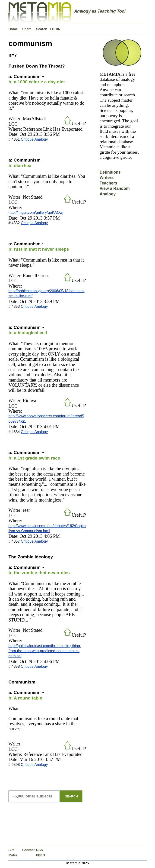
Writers (107, 178)
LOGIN (55, 29)
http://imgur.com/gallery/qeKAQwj (36, 212)
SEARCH (71, 796)
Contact (28, 850)
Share (27, 29)
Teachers (108, 183)
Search (42, 29)
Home (13, 29)
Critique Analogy (34, 139)
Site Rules (13, 852)
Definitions (110, 172)
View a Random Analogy (115, 191)
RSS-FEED (41, 852)
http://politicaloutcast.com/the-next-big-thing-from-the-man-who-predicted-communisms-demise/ (45, 651)
